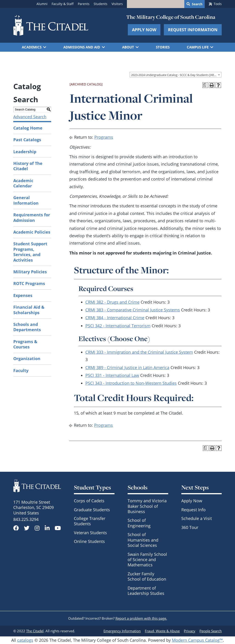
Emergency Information (122, 631)
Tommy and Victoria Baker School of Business (147, 506)
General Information (26, 200)
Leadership (25, 152)
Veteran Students (90, 533)
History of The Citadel (28, 166)
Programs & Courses (25, 344)
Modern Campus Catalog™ (197, 640)
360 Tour (190, 527)
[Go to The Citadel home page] (51, 25)
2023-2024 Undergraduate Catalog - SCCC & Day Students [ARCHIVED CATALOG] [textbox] (176, 75)
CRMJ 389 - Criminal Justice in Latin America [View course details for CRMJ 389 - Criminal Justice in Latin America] (127, 367)
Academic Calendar (23, 183)
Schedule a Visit (197, 518)
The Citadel (35, 631)
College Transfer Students (90, 521)
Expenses (23, 295)
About (128, 47)
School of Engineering (139, 523)
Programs (104, 137)
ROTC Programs (29, 283)
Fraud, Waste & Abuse (162, 631)
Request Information (193, 30)
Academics (32, 47)
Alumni (42, 4)
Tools (218, 4)
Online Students (89, 541)
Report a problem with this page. (141, 618)
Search (197, 4)
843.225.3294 (26, 519)
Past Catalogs (27, 140)
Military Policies (30, 272)
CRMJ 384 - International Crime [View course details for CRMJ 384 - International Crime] (115, 318)
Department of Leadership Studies (146, 591)
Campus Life (198, 47)
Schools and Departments (27, 327)
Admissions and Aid (82, 47)
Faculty (21, 370)
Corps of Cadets (89, 501)
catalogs (25, 640)
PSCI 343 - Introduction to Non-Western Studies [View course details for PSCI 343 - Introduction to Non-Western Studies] (131, 383)
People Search (211, 631)
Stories (163, 47)
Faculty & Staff (63, 4)
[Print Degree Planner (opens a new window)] (205, 85)
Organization (27, 359)
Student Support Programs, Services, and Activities (30, 252)
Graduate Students (92, 510)
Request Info (193, 510)
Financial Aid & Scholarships (29, 310)
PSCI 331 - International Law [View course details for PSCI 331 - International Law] (112, 375)
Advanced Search (30, 117)
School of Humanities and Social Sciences (143, 540)
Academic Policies (32, 232)
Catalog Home (28, 128)
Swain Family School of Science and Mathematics (147, 560)
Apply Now (144, 30)
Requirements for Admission (32, 217)
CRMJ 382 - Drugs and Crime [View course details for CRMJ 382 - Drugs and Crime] (112, 302)
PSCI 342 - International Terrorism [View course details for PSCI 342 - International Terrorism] (118, 326)
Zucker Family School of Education (147, 576)
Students (101, 4)
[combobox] (176, 75)
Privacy (190, 631)
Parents (84, 4)
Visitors (117, 4)
